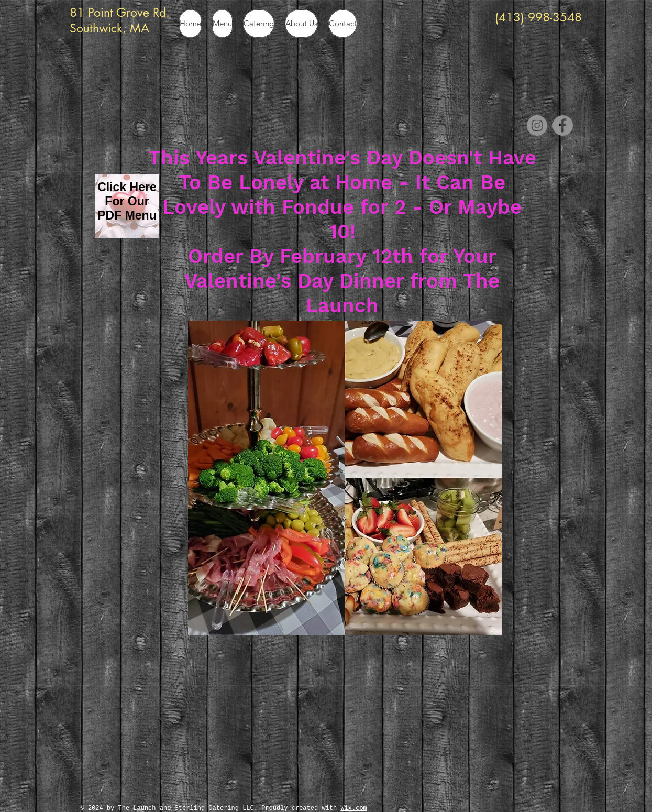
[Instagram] (537, 125)
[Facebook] (563, 125)
